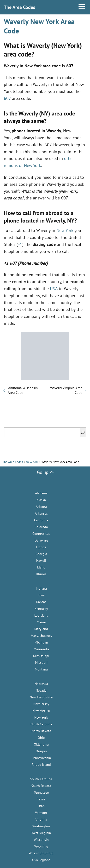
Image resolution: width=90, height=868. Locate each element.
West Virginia (41, 833)
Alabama (41, 493)
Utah (41, 806)
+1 (20, 244)
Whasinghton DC (41, 853)
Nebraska (41, 684)
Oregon (41, 751)
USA (54, 289)
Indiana (41, 588)
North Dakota (41, 731)
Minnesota (41, 649)
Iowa (41, 595)
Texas (41, 799)
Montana (41, 669)
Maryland (41, 629)
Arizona (41, 507)
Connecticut (41, 534)
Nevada (41, 690)
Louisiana (41, 615)
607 (7, 98)
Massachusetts (41, 636)
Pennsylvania (41, 758)
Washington (41, 826)
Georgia (41, 554)
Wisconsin (41, 840)
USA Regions (41, 860)
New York (65, 230)
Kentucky (41, 609)
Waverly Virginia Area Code (66, 390)
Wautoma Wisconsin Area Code (23, 390)
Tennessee (41, 792)
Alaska (41, 500)
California (41, 520)
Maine (41, 622)
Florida (41, 547)
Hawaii (41, 561)
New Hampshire (41, 697)
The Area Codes (19, 7)
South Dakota (41, 786)
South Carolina (41, 779)
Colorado (41, 527)
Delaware (41, 540)
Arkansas (41, 513)
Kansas (41, 602)
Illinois (41, 574)
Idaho (41, 567)
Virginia (41, 819)
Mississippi (41, 656)
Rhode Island (41, 765)
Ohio (41, 738)
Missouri (41, 663)
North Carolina (41, 724)
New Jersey (41, 704)
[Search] (83, 432)
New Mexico (41, 711)
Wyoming (41, 846)
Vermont (41, 813)
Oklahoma (41, 744)
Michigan (41, 642)
